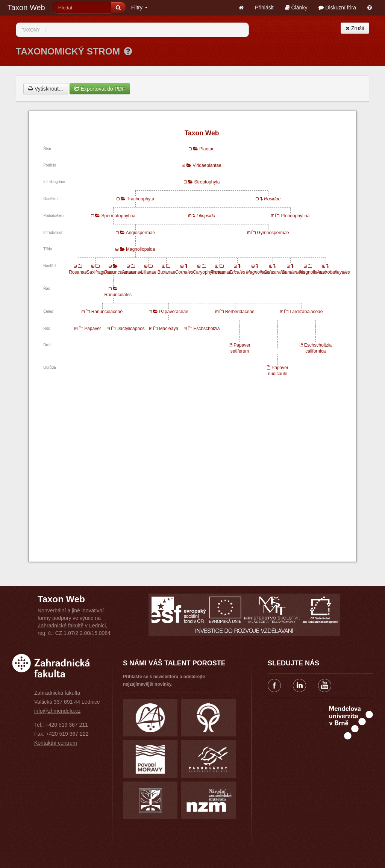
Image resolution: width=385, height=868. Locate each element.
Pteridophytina (295, 216)
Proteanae (221, 272)
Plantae (207, 149)
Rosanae (78, 272)
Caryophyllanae (208, 272)
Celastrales (275, 272)
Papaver (93, 329)
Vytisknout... (46, 89)
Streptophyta (207, 182)
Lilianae (148, 272)
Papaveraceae (174, 312)
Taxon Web (26, 8)
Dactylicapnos (131, 329)
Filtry (139, 8)
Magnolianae (312, 272)
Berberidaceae (240, 312)
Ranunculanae (119, 272)
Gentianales (294, 272)
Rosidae (272, 199)
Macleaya (169, 329)
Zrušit (355, 28)
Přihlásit (264, 8)
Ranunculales (118, 295)
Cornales (184, 272)
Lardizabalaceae (306, 312)
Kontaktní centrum (56, 743)
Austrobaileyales (333, 272)
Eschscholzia (206, 329)
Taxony (31, 30)
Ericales (237, 272)
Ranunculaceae (107, 312)
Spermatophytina (118, 216)
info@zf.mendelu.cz (57, 711)
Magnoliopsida (140, 249)
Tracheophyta (140, 199)
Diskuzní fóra (337, 8)
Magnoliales (258, 272)
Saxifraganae (100, 272)
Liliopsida (206, 216)
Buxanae (166, 272)
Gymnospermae (273, 233)
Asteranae (133, 272)
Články (296, 8)
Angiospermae (140, 233)
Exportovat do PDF (100, 89)
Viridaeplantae (207, 165)
